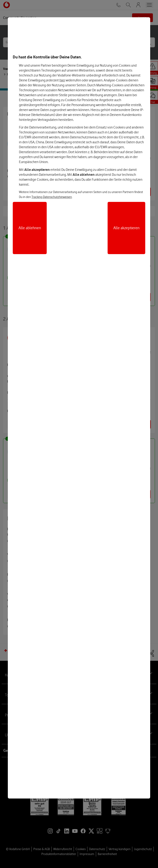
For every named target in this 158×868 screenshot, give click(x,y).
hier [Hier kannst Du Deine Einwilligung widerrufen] (62, 80)
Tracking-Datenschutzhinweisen (52, 197)
